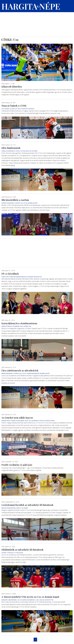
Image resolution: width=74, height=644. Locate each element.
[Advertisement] (37, 22)
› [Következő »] (42, 640)
